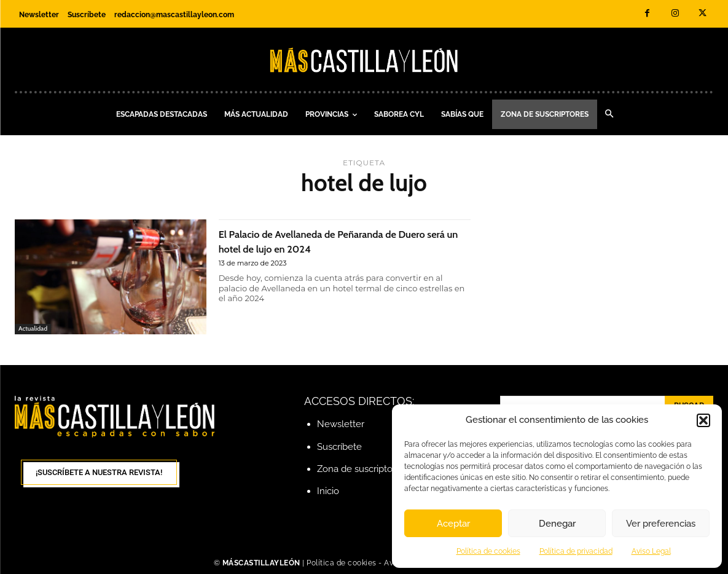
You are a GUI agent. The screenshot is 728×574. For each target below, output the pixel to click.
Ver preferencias (661, 524)
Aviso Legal (651, 551)
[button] (703, 420)
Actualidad (33, 328)
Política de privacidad (576, 551)
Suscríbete (339, 447)
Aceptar (453, 524)
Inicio (328, 491)
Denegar (557, 524)
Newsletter (341, 424)
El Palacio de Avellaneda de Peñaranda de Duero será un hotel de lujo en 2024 (333, 240)
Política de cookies (488, 551)
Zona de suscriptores (361, 469)
